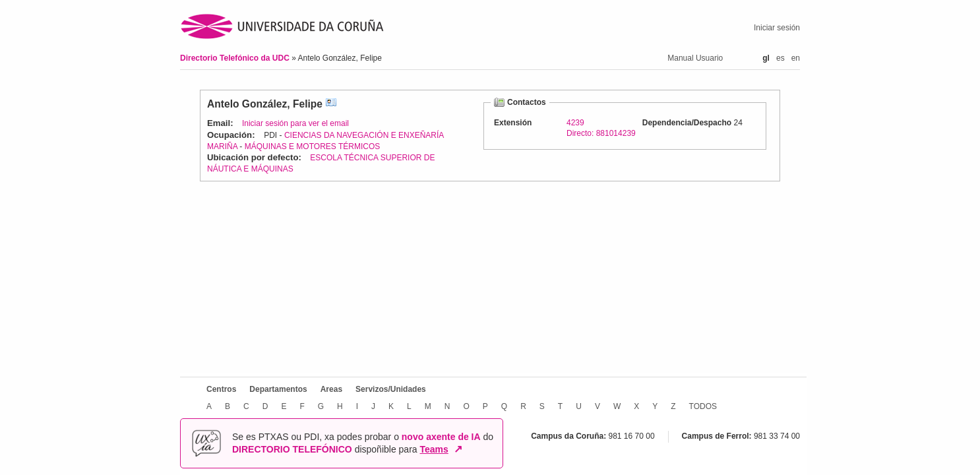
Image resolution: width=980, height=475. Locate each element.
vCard (331, 104)
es (781, 58)
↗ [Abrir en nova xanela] (458, 449)
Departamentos (278, 389)
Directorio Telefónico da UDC (236, 58)
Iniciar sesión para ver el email (295, 123)
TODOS (703, 406)
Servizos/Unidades (391, 389)
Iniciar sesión (777, 28)
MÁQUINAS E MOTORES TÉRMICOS (313, 146)
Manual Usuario (695, 58)
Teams (434, 449)
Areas (331, 389)
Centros (221, 389)
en (796, 58)
